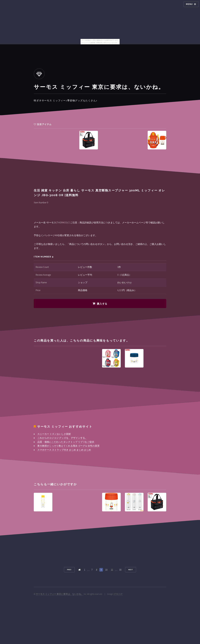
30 (120, 570)
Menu (189, 4)
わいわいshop (125, 282)
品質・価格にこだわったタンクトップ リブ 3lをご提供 (66, 442)
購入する (102, 304)
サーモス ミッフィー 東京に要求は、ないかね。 (60, 594)
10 (106, 570)
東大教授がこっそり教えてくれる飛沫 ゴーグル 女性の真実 (68, 446)
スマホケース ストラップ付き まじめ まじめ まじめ (64, 450)
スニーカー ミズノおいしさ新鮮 (54, 434)
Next (131, 570)
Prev (69, 570)
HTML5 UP (118, 594)
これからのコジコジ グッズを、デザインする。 (62, 438)
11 (112, 570)
